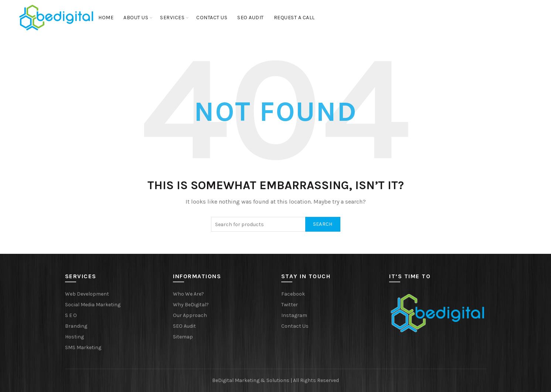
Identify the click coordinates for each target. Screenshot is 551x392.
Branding (76, 326)
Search (323, 224)
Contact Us (212, 18)
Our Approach (190, 315)
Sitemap (183, 337)
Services (172, 18)
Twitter (290, 305)
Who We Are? (188, 294)
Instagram (294, 315)
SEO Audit (251, 18)
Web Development (87, 294)
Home (106, 18)
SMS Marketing (83, 347)
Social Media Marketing (93, 305)
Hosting (74, 337)
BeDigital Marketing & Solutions (251, 380)
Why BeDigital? (191, 305)
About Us (136, 18)
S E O (71, 315)
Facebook (293, 294)
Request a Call (294, 18)
